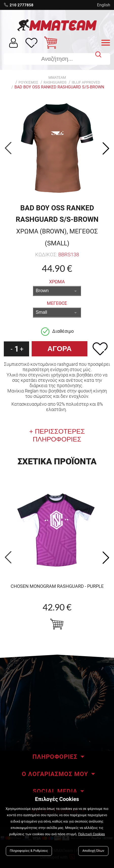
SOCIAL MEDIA (55, 791)
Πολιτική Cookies (91, 834)
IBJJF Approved (86, 82)
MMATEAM (57, 77)
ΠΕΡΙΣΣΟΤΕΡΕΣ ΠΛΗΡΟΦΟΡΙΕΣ (59, 435)
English (104, 5)
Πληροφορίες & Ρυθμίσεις (29, 851)
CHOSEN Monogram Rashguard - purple (57, 586)
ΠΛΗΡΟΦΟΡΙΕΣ (55, 757)
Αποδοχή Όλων (93, 851)
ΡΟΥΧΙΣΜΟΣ (28, 82)
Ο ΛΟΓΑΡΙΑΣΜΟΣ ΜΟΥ (55, 774)
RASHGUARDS (55, 82)
